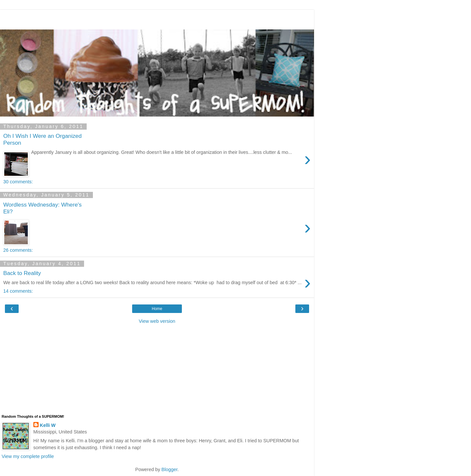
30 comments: (18, 182)
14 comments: (18, 291)
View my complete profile (28, 456)
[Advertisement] (157, 18)
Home (157, 309)
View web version (157, 321)
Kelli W (48, 425)
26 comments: (18, 250)
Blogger (170, 469)
